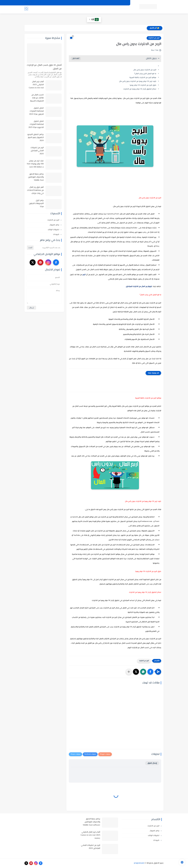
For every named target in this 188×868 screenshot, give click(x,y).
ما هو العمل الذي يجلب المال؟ (145, 74)
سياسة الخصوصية (121, 3)
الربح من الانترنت (95, 10)
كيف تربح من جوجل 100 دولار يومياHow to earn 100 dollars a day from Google (35, 164)
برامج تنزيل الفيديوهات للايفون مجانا (36, 204)
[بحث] (26, 10)
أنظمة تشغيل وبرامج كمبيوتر (116, 10)
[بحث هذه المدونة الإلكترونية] (48, 248)
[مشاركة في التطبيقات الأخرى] (129, 672)
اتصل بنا (77, 3)
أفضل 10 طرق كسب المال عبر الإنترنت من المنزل (44, 67)
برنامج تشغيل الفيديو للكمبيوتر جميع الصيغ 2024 (36, 138)
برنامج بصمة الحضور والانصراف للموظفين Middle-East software (36, 177)
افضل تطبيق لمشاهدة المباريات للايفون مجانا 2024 (36, 111)
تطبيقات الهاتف (80, 10)
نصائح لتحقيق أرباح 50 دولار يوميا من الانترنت (140, 89)
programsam (139, 863)
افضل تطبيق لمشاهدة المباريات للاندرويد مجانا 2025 (36, 124)
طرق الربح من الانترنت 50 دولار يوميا (143, 85)
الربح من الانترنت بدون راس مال (145, 70)
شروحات (68, 10)
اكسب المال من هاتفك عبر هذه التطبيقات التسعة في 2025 (37, 98)
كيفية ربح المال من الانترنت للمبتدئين (143, 287)
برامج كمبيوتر (55, 225)
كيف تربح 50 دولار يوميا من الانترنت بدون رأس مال (138, 81)
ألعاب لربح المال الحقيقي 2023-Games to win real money (36, 85)
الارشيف (86, 3)
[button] (150, 672)
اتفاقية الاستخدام (106, 3)
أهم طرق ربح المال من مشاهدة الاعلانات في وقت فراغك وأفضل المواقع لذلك (35, 191)
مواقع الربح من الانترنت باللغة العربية (143, 78)
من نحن (95, 3)
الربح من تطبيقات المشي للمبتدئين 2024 (37, 151)
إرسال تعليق (152, 763)
